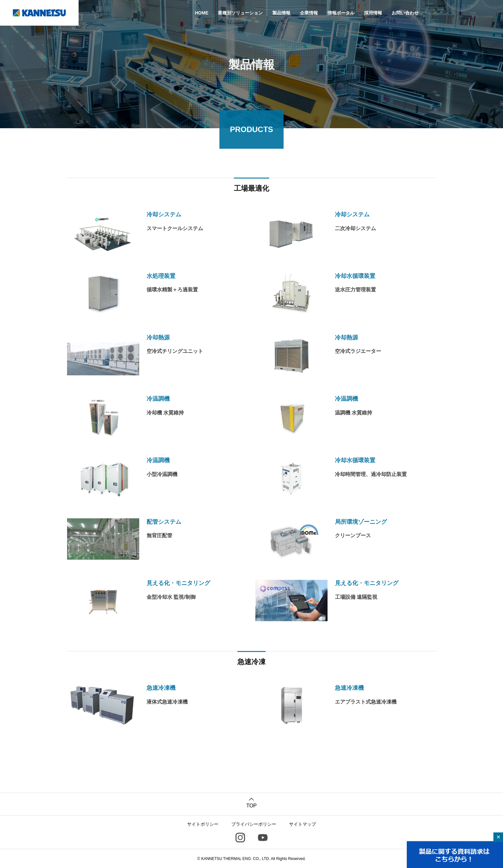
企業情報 (309, 13)
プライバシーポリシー (254, 824)
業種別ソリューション (240, 13)
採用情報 (373, 13)
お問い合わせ (405, 13)
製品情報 (281, 13)
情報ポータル (341, 13)
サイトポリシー (203, 824)
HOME (201, 13)
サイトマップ (303, 824)
